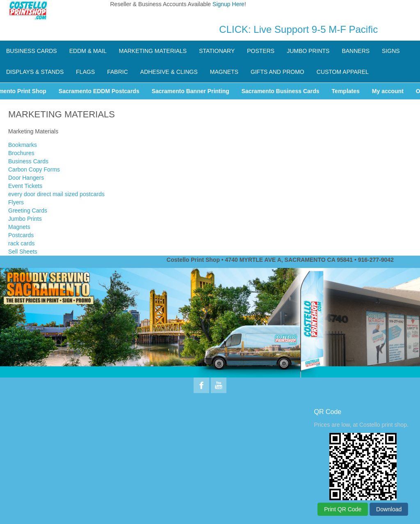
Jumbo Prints (25, 219)
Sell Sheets (23, 252)
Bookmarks (23, 145)
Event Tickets (25, 186)
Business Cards (28, 161)
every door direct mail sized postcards (56, 194)
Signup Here (228, 4)
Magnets (19, 227)
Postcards (21, 235)
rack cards (22, 243)
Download (389, 509)
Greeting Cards (28, 211)
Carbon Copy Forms (34, 169)
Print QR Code (343, 509)
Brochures (21, 153)
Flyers (16, 202)
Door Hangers (26, 178)
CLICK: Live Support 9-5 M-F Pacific (298, 29)
